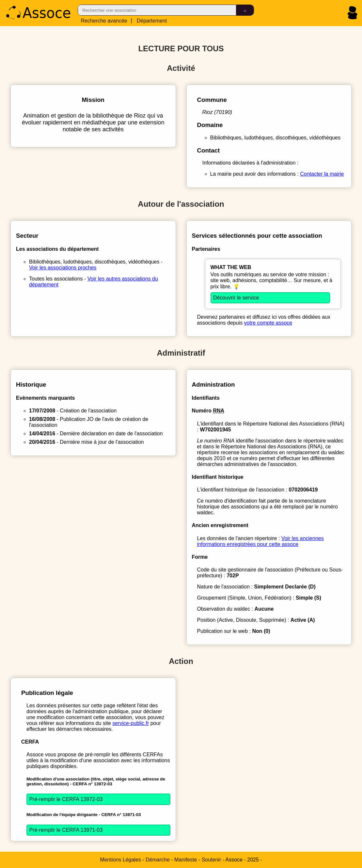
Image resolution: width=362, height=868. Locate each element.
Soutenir (212, 860)
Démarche (158, 860)
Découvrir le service (236, 298)
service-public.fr (131, 723)
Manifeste (186, 860)
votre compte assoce (268, 323)
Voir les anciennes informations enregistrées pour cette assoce (260, 541)
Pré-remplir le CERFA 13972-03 (66, 799)
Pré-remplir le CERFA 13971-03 (66, 830)
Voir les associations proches (63, 268)
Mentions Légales (120, 860)
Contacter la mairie (322, 174)
